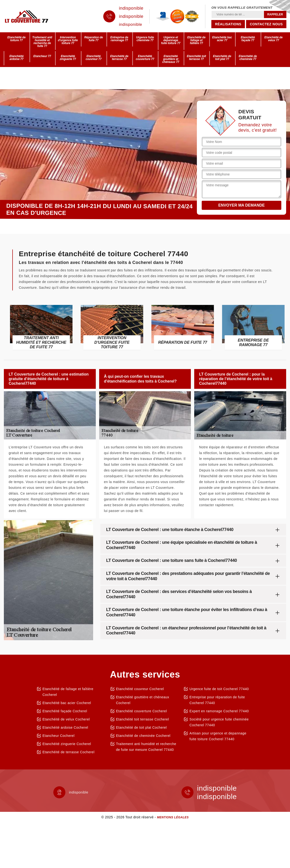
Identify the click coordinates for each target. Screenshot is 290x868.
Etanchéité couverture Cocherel (142, 711)
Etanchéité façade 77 (248, 39)
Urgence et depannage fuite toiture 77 (171, 40)
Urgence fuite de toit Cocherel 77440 (219, 689)
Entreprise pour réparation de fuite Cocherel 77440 (217, 700)
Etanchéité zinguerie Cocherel (67, 744)
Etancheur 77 (42, 56)
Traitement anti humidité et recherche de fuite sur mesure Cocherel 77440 (146, 747)
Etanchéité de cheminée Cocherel (143, 736)
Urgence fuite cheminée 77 (145, 39)
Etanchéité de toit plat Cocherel (142, 727)
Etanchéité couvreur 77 (94, 58)
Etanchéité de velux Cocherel (66, 719)
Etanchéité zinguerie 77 (68, 58)
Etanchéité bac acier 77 (222, 39)
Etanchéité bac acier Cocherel (67, 703)
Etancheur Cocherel (59, 736)
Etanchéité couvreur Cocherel (140, 689)
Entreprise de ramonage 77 (119, 39)
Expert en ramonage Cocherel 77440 (219, 711)
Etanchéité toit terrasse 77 (196, 58)
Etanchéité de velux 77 (273, 39)
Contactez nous (266, 24)
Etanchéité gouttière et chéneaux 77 (171, 59)
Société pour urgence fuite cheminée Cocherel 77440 (219, 722)
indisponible (131, 8)
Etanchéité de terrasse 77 (119, 58)
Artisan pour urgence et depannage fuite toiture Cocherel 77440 (218, 736)
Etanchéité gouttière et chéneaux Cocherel (143, 700)
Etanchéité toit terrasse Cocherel (143, 719)
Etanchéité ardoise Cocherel (65, 727)
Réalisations (228, 24)
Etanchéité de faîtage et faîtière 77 (196, 40)
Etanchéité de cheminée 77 (248, 58)
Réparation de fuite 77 (93, 39)
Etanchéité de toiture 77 (17, 39)
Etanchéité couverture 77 (145, 58)
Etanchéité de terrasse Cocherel (69, 752)
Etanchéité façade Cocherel (65, 711)
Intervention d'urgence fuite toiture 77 (68, 40)
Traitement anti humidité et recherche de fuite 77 (42, 42)
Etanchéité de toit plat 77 (222, 58)
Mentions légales (173, 817)
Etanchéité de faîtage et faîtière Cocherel (68, 692)
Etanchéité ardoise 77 (17, 58)
